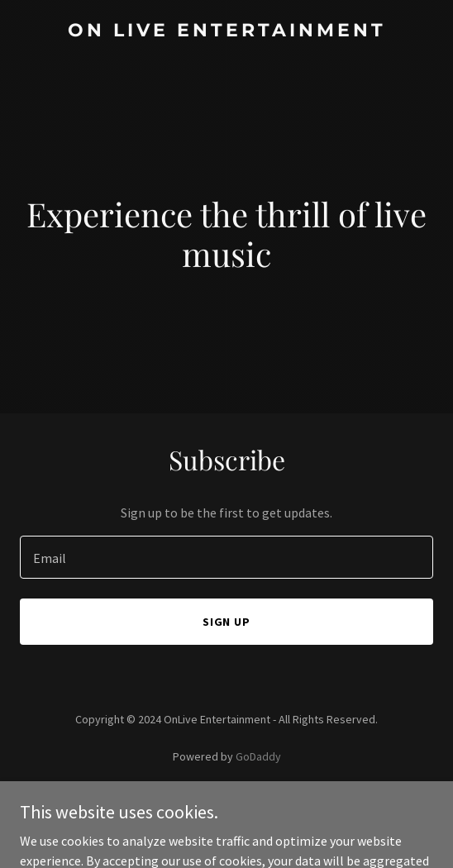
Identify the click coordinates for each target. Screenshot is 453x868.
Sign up (227, 622)
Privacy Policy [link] (226, 803)
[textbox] (226, 557)
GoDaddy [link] (258, 756)
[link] (226, 31)
